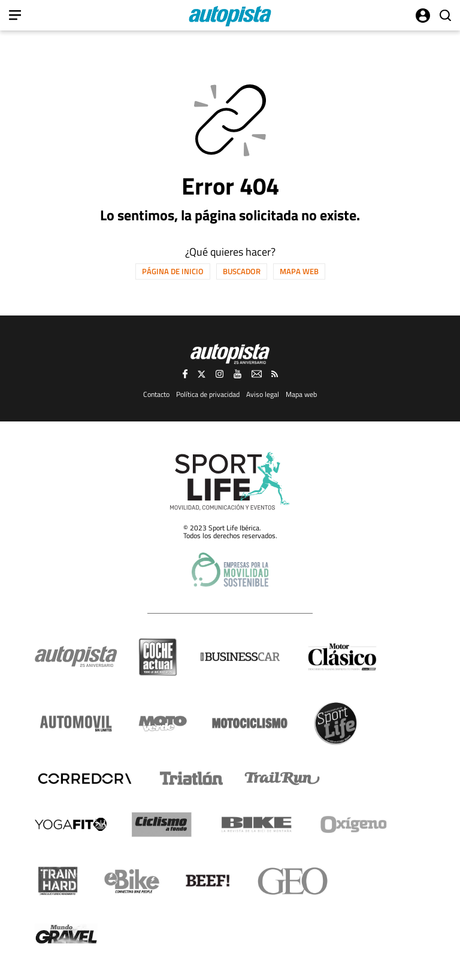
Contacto (156, 394)
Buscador (242, 271)
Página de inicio (173, 271)
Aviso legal (263, 394)
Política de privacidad (208, 394)
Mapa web (299, 271)
